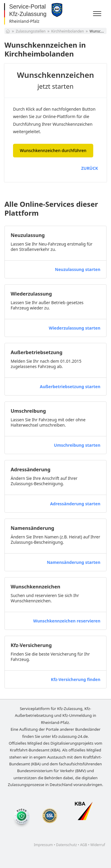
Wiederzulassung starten (75, 328)
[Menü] (98, 14)
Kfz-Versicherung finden (76, 679)
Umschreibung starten (77, 445)
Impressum (43, 845)
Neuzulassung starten (78, 269)
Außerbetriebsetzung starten (70, 387)
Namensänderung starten (74, 562)
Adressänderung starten (75, 504)
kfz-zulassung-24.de (70, 736)
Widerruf (98, 845)
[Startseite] (8, 31)
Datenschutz (66, 845)
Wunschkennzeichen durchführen (53, 150)
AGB (83, 845)
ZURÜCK (90, 168)
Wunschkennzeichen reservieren (67, 621)
